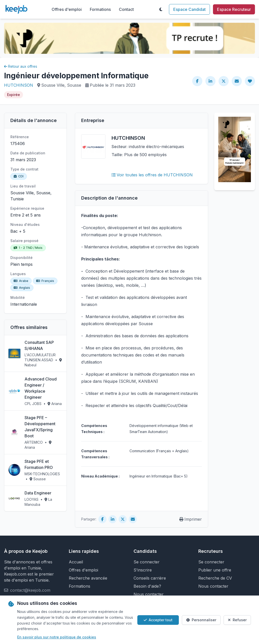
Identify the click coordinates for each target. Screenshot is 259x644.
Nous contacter (149, 594)
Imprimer (191, 519)
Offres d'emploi (67, 9)
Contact (126, 9)
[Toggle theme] (161, 9)
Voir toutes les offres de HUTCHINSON (152, 175)
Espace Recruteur (234, 9)
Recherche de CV (215, 578)
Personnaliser (201, 620)
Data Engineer (38, 493)
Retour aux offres (21, 66)
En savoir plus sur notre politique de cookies (57, 637)
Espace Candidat (189, 9)
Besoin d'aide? (147, 586)
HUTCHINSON (19, 85)
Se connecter (147, 562)
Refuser (237, 620)
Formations (100, 9)
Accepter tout (158, 620)
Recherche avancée (88, 578)
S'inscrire (143, 570)
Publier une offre (215, 570)
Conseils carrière (150, 578)
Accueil (76, 562)
